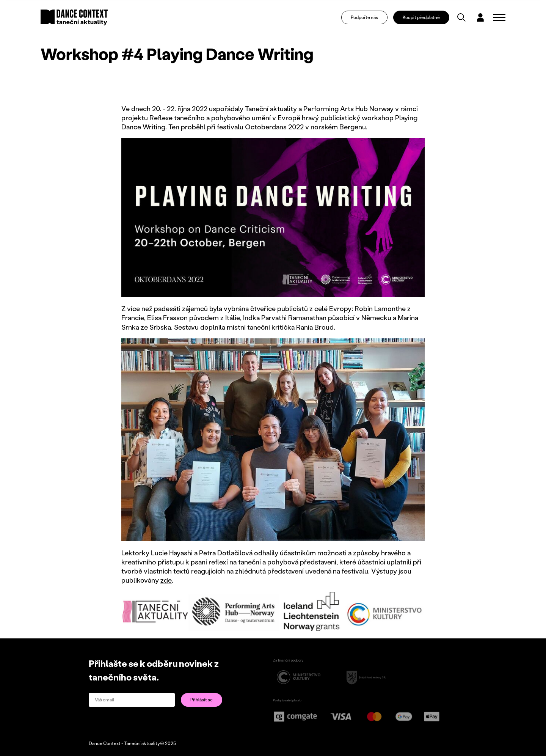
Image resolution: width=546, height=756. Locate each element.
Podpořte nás (364, 17)
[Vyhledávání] (461, 17)
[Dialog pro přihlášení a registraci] (480, 17)
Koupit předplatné (421, 17)
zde (166, 580)
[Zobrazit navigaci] (499, 17)
